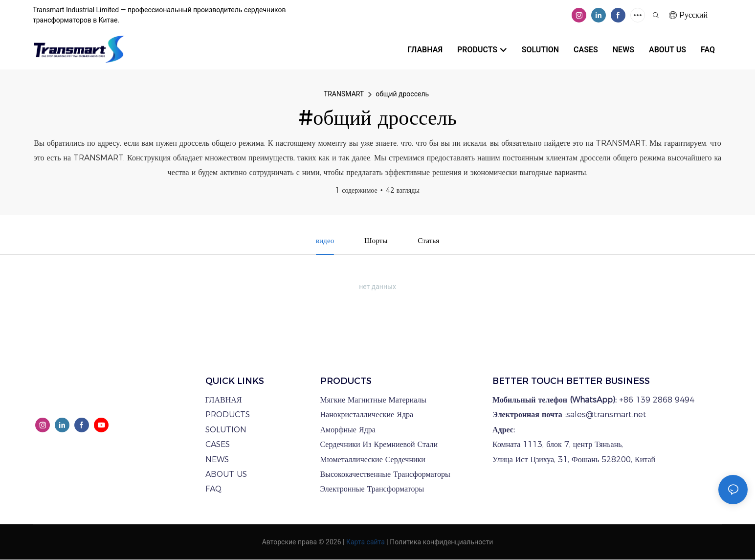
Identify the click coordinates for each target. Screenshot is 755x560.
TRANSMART (344, 94)
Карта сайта (366, 542)
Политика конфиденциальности (441, 542)
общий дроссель (402, 94)
